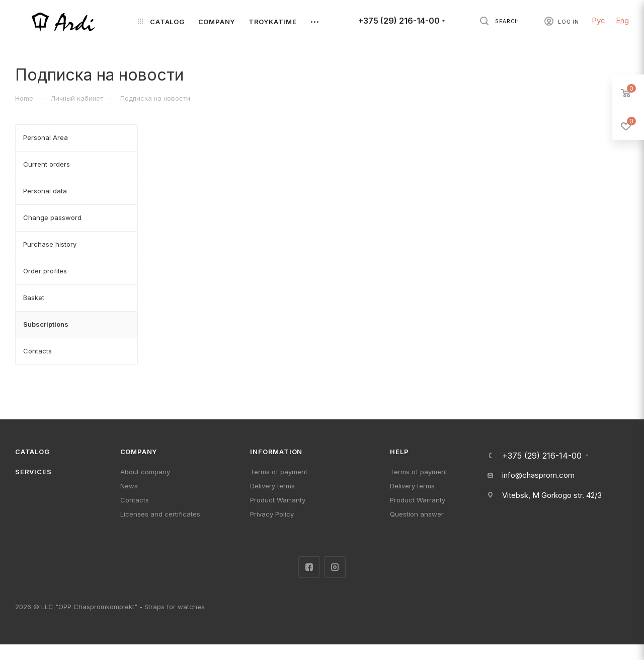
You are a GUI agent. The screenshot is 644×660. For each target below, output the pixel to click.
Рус (598, 20)
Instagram (335, 567)
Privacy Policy (272, 514)
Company (139, 452)
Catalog (32, 452)
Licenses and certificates (160, 514)
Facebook (309, 567)
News (129, 486)
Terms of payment (279, 472)
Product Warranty (278, 500)
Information (276, 452)
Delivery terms (272, 486)
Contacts (135, 500)
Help (399, 452)
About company (145, 472)
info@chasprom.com (538, 475)
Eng (622, 20)
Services (33, 472)
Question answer (417, 514)
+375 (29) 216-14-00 (399, 21)
